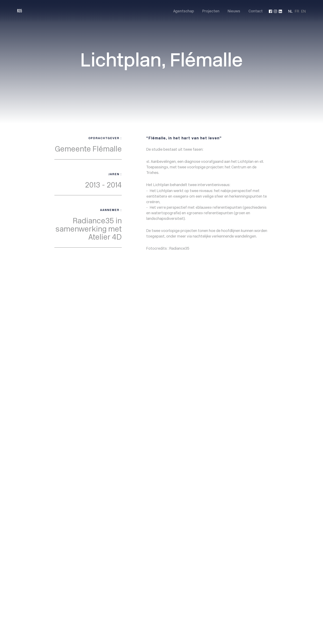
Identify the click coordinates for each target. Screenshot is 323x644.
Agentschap (184, 11)
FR (297, 11)
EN (303, 11)
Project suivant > (253, 283)
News (186, 328)
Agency (187, 319)
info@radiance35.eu (252, 332)
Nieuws (234, 11)
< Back (61, 283)
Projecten (211, 11)
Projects (188, 324)
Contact (256, 11)
